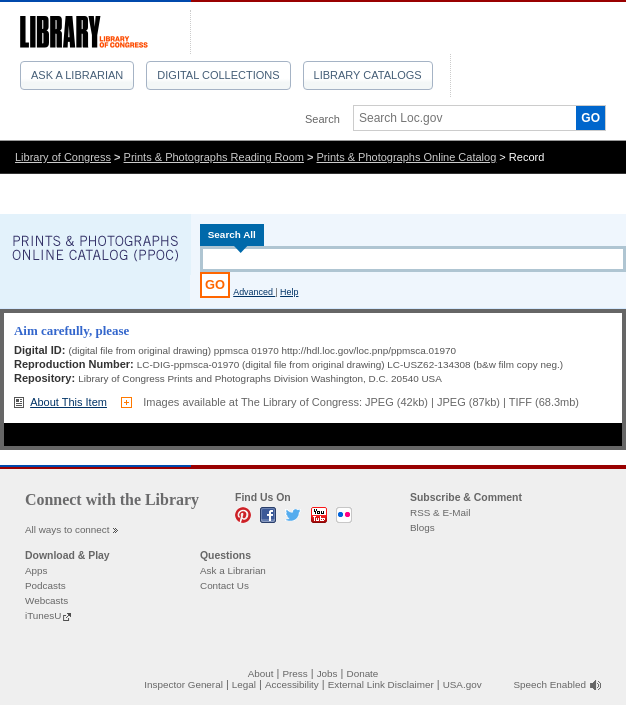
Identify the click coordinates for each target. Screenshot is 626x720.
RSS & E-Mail (440, 512)
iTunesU (43, 615)
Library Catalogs (368, 75)
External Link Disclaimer (381, 684)
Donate (363, 673)
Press (294, 673)
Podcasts (45, 585)
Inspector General (183, 684)
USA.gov (462, 684)
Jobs (327, 673)
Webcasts (46, 600)
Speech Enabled (550, 684)
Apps (36, 570)
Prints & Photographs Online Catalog (407, 157)
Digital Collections (218, 75)
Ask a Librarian (77, 75)
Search (322, 119)
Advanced (254, 292)
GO (590, 118)
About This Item (68, 402)
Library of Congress (63, 157)
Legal (244, 684)
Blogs (422, 527)
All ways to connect (67, 529)
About (261, 673)
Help (289, 292)
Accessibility (292, 684)
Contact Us (224, 585)
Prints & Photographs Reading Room (214, 157)
